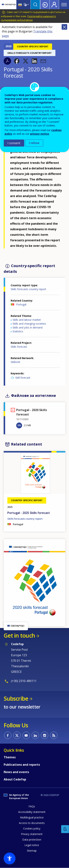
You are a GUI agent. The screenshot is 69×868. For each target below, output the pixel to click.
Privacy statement (32, 834)
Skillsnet (15, 362)
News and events (16, 772)
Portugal (21, 304)
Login (45, 5)
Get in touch (19, 635)
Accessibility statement (32, 812)
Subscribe (16, 699)
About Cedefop (15, 779)
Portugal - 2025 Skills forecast (29, 513)
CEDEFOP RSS (54, 735)
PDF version (7, 61)
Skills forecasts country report (28, 289)
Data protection (32, 840)
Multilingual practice (32, 817)
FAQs (32, 806)
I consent (14, 143)
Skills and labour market (27, 320)
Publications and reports (22, 765)
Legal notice (32, 845)
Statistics (18, 331)
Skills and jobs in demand (28, 327)
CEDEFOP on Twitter (17, 735)
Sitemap (32, 851)
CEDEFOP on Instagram (45, 735)
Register (54, 5)
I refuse (34, 143)
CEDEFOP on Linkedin (35, 735)
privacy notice (40, 134)
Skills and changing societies (29, 324)
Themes (10, 757)
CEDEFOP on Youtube (26, 735)
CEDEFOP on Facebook (8, 735)
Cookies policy (32, 828)
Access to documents (32, 823)
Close (64, 27)
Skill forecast (23, 378)
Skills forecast (19, 347)
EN (19, 425)
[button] (17, 61)
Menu (64, 5)
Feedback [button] (65, 829)
